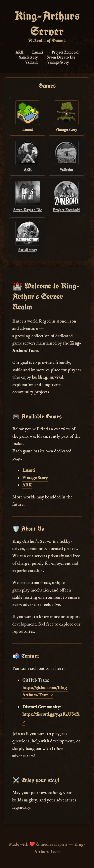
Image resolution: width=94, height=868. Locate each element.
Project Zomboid (65, 52)
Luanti (37, 52)
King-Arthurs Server (47, 24)
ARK (19, 52)
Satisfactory (28, 57)
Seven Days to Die (61, 57)
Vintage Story (58, 62)
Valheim (32, 62)
